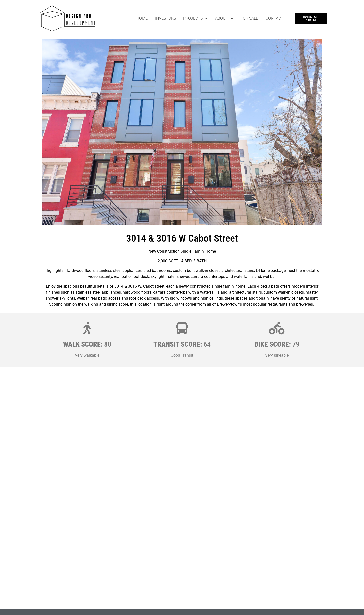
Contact (274, 18)
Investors (165, 18)
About (224, 18)
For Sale (249, 18)
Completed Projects (214, 603)
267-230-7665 (63, 612)
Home (142, 18)
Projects (195, 18)
